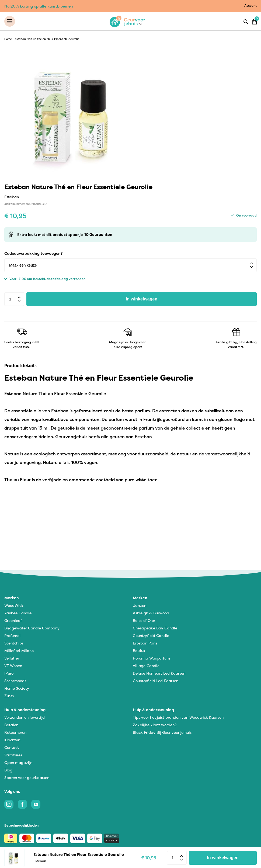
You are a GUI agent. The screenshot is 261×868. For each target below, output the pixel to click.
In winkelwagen (142, 299)
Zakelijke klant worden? (155, 725)
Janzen (140, 605)
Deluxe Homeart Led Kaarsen (159, 673)
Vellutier (12, 658)
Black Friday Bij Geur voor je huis (162, 732)
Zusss (9, 696)
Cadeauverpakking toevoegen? (33, 253)
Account (250, 6)
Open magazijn (18, 762)
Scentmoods (15, 681)
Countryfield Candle (151, 635)
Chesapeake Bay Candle (155, 628)
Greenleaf (13, 620)
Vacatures (13, 755)
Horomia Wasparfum (151, 658)
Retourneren (15, 732)
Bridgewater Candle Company (32, 628)
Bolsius (139, 651)
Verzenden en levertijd (25, 717)
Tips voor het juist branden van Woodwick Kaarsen (178, 717)
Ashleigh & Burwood (151, 613)
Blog (8, 770)
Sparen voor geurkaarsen (27, 777)
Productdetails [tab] (20, 366)
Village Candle (146, 666)
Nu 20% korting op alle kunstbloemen (39, 6)
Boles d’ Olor (144, 620)
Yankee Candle (18, 613)
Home (8, 39)
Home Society (17, 688)
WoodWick (14, 605)
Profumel (12, 635)
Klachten (12, 740)
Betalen (11, 725)
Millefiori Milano (19, 651)
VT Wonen (13, 666)
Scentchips (14, 643)
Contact (12, 747)
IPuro (9, 673)
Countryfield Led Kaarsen (156, 681)
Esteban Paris (145, 643)
